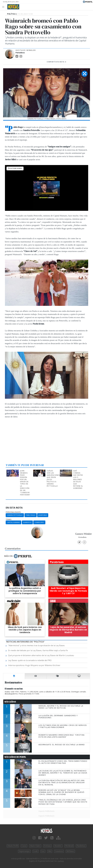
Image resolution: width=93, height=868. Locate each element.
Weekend (69, 846)
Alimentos (27, 522)
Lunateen (59, 851)
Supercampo (24, 851)
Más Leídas (10, 702)
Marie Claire (35, 846)
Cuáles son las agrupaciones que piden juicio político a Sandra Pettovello (53, 478)
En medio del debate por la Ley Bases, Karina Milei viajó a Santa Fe (38, 650)
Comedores (39, 522)
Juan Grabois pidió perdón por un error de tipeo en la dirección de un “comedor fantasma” (25, 483)
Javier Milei (43, 515)
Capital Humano (13, 522)
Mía (50, 851)
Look (36, 851)
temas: (9, 519)
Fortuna (47, 846)
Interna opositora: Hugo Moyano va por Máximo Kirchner (34, 665)
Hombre (58, 846)
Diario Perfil (13, 846)
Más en (18, 556)
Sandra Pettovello (15, 515)
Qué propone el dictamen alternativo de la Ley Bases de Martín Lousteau (41, 655)
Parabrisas (81, 846)
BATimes (70, 851)
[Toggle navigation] (4, 7)
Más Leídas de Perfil (15, 757)
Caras (24, 846)
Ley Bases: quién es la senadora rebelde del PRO (30, 660)
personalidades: (13, 512)
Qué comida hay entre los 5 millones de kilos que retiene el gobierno (78, 479)
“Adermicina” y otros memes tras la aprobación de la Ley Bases (36, 645)
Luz (43, 851)
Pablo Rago (31, 515)
